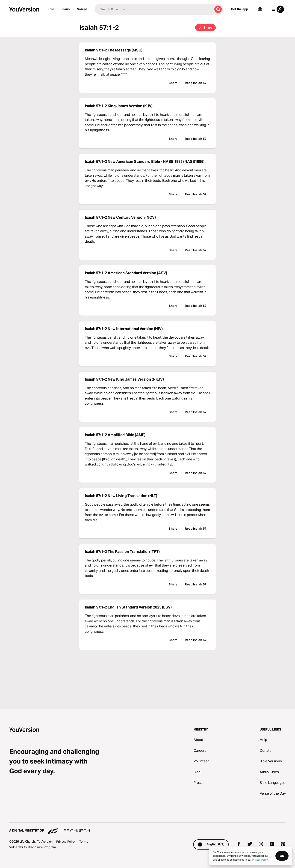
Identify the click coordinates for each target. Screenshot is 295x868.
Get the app (239, 9)
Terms (84, 841)
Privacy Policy (66, 841)
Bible (50, 9)
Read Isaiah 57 (196, 83)
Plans (66, 9)
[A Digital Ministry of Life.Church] (147, 828)
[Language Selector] (260, 9)
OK (282, 856)
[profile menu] (277, 9)
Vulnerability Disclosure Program (32, 847)
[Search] (154, 9)
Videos (82, 9)
